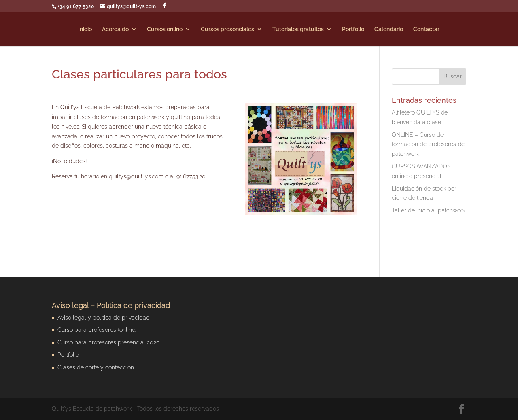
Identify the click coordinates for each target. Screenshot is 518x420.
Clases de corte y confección (96, 367)
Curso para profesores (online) (97, 330)
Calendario (389, 29)
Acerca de (115, 29)
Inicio (85, 29)
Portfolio (353, 29)
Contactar (426, 29)
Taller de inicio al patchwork (429, 210)
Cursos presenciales (227, 29)
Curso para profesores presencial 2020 (109, 342)
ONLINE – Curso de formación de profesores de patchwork (428, 144)
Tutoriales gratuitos (298, 29)
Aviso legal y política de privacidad (104, 318)
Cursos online (165, 29)
